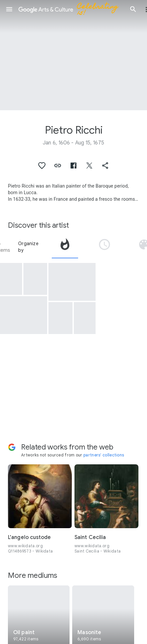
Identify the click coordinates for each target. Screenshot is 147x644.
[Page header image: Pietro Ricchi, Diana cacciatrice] (73, 55)
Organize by (28, 247)
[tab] (65, 247)
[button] (9, 9)
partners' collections (104, 455)
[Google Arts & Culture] (71, 9)
